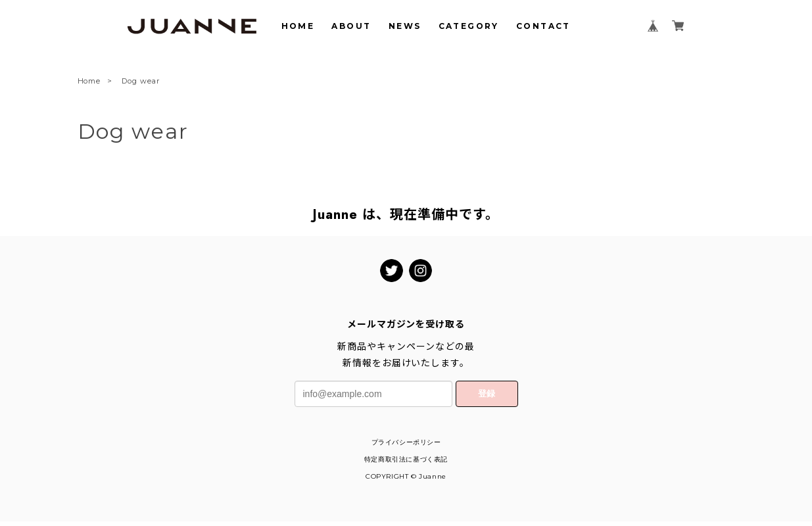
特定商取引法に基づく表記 (406, 459)
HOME (298, 26)
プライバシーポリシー (406, 442)
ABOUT (351, 26)
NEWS (405, 26)
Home (89, 82)
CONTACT (543, 26)
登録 (487, 394)
